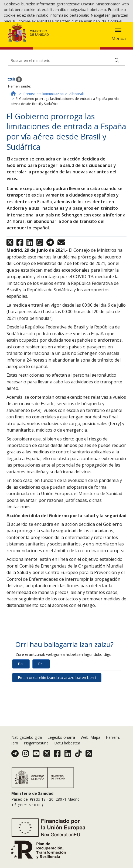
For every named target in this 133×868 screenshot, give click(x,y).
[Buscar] (117, 108)
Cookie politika (56, 36)
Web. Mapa (91, 759)
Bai (21, 711)
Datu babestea (67, 764)
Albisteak (76, 141)
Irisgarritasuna (36, 764)
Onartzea (97, 36)
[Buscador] (66, 108)
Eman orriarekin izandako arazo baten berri (57, 725)
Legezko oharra (61, 759)
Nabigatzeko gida (27, 759)
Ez (40, 711)
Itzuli (14, 127)
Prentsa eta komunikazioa (44, 141)
